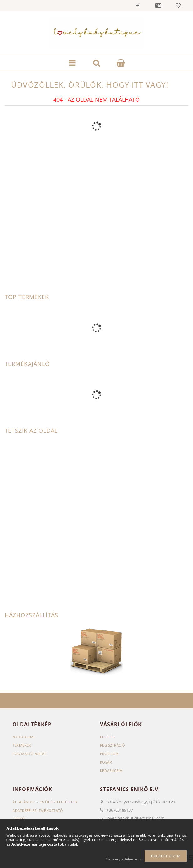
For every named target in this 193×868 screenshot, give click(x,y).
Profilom (110, 754)
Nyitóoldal (24, 737)
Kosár (106, 762)
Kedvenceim (111, 771)
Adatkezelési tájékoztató (38, 810)
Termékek (22, 745)
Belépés (138, 5)
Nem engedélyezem (123, 859)
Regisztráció (113, 745)
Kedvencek (178, 5)
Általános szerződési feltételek (45, 802)
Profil (158, 5)
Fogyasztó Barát (29, 754)
